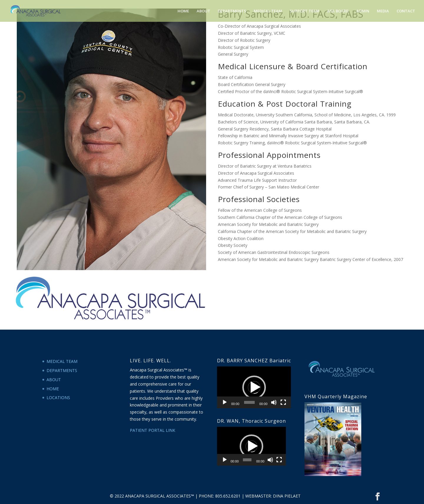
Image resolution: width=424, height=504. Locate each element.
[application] (254, 387)
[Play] (225, 402)
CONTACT (406, 11)
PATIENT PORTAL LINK (153, 430)
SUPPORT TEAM (305, 11)
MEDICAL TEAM (268, 11)
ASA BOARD (338, 11)
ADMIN (363, 11)
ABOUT (203, 11)
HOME (183, 11)
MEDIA (383, 11)
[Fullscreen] (283, 402)
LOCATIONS (58, 398)
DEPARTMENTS (232, 11)
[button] (254, 387)
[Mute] (274, 402)
